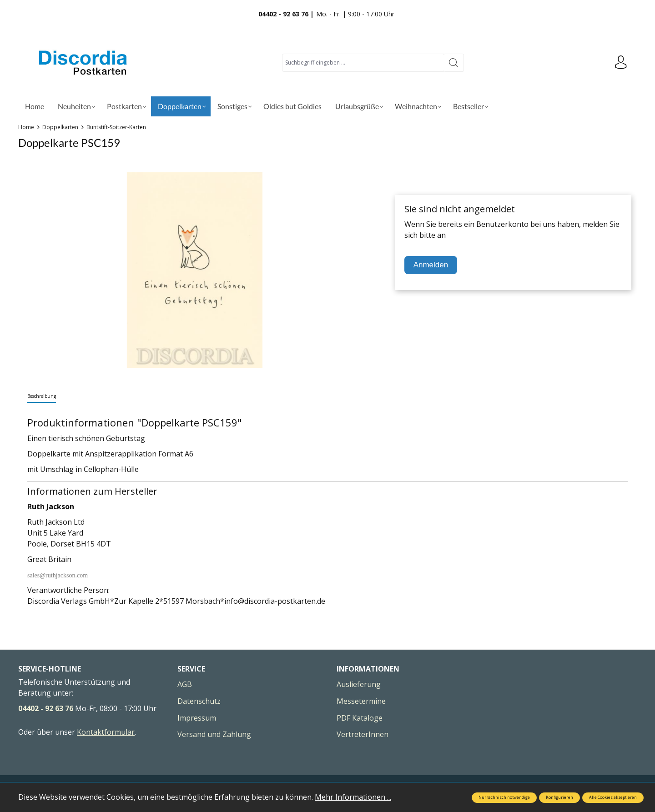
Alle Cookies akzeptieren (613, 797)
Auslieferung (359, 684)
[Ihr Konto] (621, 63)
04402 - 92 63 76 (46, 708)
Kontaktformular (106, 732)
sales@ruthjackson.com (58, 575)
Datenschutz (199, 701)
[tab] (42, 397)
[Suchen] (454, 63)
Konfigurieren (559, 797)
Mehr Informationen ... (353, 797)
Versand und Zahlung (214, 734)
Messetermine (361, 701)
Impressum (197, 718)
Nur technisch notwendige (504, 797)
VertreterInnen (363, 734)
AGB (185, 684)
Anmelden (431, 265)
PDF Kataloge (360, 718)
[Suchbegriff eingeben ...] (363, 63)
